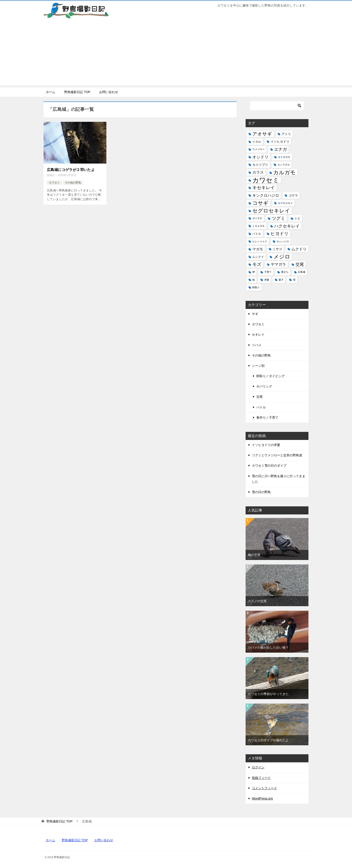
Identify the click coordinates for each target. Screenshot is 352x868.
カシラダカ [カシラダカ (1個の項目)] (284, 165)
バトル (261, 407)
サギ (255, 314)
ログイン (258, 767)
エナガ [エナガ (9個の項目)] (280, 149)
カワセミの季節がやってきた (268, 694)
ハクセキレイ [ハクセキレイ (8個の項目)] (287, 226)
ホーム (51, 92)
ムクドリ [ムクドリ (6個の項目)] (299, 249)
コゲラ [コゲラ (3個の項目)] (293, 195)
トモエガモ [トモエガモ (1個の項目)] (258, 226)
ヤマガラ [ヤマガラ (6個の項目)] (278, 264)
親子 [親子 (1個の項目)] (281, 280)
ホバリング (264, 386)
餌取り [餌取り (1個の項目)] (256, 287)
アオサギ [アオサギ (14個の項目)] (262, 134)
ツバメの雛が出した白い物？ (268, 647)
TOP (59, 821)
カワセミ (54, 182)
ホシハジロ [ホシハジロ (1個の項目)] (283, 241)
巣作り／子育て (267, 418)
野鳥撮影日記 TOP (77, 92)
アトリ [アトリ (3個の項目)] (286, 134)
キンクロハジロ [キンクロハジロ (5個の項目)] (266, 196)
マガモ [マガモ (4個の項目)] (258, 249)
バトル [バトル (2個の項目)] (257, 234)
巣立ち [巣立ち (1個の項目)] (285, 272)
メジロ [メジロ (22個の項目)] (282, 257)
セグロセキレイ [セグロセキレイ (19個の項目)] (271, 211)
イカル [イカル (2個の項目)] (257, 142)
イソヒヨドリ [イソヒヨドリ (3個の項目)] (280, 142)
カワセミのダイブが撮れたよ (268, 740)
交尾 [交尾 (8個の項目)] (300, 264)
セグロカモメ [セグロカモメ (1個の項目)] (285, 203)
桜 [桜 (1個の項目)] (254, 280)
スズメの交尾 (257, 601)
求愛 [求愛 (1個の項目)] (267, 280)
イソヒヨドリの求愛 (266, 445)
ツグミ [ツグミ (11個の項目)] (278, 218)
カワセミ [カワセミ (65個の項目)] (266, 180)
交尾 (260, 397)
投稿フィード (261, 778)
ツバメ (257, 345)
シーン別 (258, 366)
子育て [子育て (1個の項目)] (268, 272)
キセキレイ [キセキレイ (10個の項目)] (264, 188)
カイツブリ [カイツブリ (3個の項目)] (260, 165)
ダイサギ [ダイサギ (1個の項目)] (257, 218)
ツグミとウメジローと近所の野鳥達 (277, 455)
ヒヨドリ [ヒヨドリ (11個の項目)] (279, 234)
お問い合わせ (109, 92)
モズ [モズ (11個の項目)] (257, 264)
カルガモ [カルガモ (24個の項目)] (284, 172)
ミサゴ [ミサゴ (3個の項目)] (277, 249)
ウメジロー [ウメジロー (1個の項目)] (258, 149)
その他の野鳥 (73, 182)
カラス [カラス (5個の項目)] (258, 172)
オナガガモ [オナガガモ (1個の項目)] (284, 157)
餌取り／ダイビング (271, 376)
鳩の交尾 (254, 555)
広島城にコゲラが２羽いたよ (71, 170)
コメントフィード (264, 788)
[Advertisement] (176, 54)
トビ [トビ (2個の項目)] (297, 218)
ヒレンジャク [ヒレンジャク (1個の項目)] (260, 241)
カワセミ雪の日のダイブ (269, 466)
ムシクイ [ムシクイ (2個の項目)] (258, 257)
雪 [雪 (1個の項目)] (294, 280)
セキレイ (258, 335)
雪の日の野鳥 (261, 492)
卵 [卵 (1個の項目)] (254, 272)
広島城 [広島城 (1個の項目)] (302, 272)
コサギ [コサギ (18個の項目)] (260, 203)
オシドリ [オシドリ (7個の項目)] (260, 157)
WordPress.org (262, 798)
